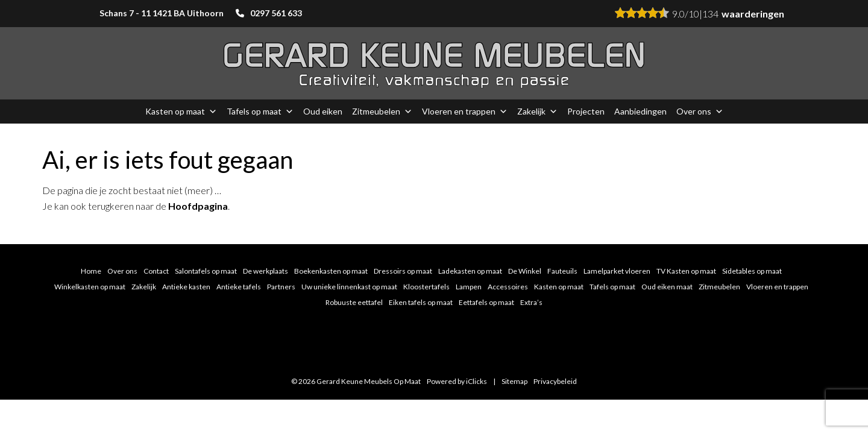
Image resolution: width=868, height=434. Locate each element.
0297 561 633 (276, 13)
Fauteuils (562, 271)
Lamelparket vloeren (617, 271)
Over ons (700, 112)
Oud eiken (323, 111)
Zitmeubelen (382, 112)
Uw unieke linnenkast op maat (349, 287)
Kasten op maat (181, 112)
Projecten (586, 111)
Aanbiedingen (640, 111)
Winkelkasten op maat (90, 287)
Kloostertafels (426, 287)
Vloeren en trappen (465, 112)
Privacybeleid (555, 381)
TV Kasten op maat (686, 271)
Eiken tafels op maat (421, 302)
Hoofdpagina (198, 206)
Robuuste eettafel (354, 302)
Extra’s (531, 302)
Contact (156, 271)
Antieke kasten (186, 287)
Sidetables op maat (752, 271)
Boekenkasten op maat (331, 271)
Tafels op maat (260, 112)
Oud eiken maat (667, 287)
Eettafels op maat (486, 302)
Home (91, 271)
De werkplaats (266, 271)
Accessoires (508, 287)
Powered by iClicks (457, 381)
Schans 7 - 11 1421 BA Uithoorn (162, 13)
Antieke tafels (239, 287)
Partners (281, 287)
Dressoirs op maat (403, 271)
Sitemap (514, 381)
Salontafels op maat (206, 271)
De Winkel (525, 271)
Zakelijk (537, 112)
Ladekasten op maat (470, 271)
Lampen (469, 287)
